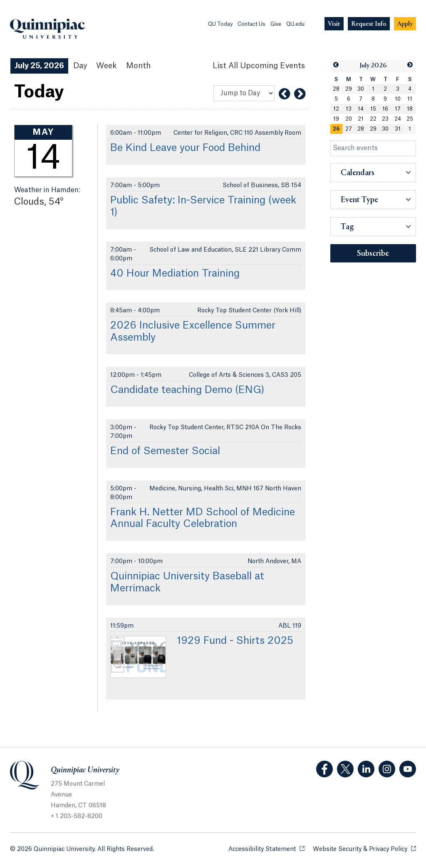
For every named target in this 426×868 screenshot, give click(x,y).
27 (349, 129)
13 (349, 109)
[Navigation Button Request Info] (369, 24)
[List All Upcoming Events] (259, 66)
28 (336, 89)
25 (410, 119)
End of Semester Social (165, 451)
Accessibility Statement (266, 849)
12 (336, 109)
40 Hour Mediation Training (175, 274)
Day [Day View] (80, 66)
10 (398, 99)
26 (336, 129)
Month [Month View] (138, 66)
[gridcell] (337, 129)
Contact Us (251, 24)
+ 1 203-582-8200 (77, 816)
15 (373, 109)
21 (361, 119)
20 (349, 119)
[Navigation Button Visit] (334, 24)
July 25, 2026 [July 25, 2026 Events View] (39, 66)
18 (410, 109)
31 (398, 129)
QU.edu (295, 24)
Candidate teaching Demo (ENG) (187, 390)
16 (385, 109)
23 (385, 119)
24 (398, 119)
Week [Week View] (106, 66)
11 (410, 99)
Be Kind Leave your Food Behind (185, 148)
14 (361, 109)
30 (361, 89)
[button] (336, 65)
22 (373, 119)
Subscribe (373, 254)
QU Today (220, 24)
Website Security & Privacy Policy (364, 849)
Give (276, 24)
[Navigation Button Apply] (405, 24)
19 (336, 119)
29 (349, 89)
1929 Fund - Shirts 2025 (235, 641)
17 (398, 109)
